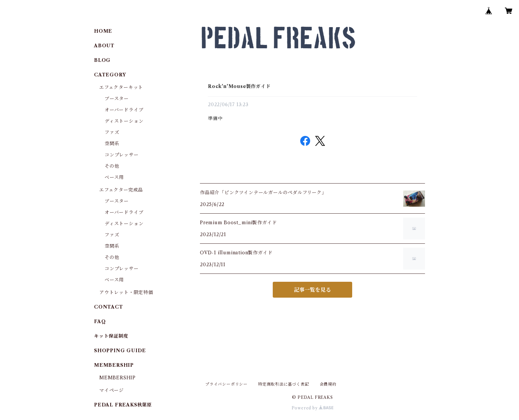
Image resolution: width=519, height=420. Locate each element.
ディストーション (124, 121)
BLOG (102, 60)
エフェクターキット (121, 87)
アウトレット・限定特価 (126, 292)
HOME (103, 31)
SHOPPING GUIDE (120, 351)
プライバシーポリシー (226, 384)
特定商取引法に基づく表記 (284, 384)
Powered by (313, 408)
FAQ (100, 321)
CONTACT (109, 307)
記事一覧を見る (312, 290)
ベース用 (114, 177)
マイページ (112, 390)
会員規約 (328, 384)
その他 (112, 166)
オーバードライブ (124, 110)
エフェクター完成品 (121, 190)
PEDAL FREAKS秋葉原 (123, 405)
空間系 (112, 144)
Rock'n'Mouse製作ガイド (239, 86)
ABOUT (104, 46)
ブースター (117, 99)
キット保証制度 (111, 336)
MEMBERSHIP (118, 378)
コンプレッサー (122, 155)
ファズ (112, 132)
